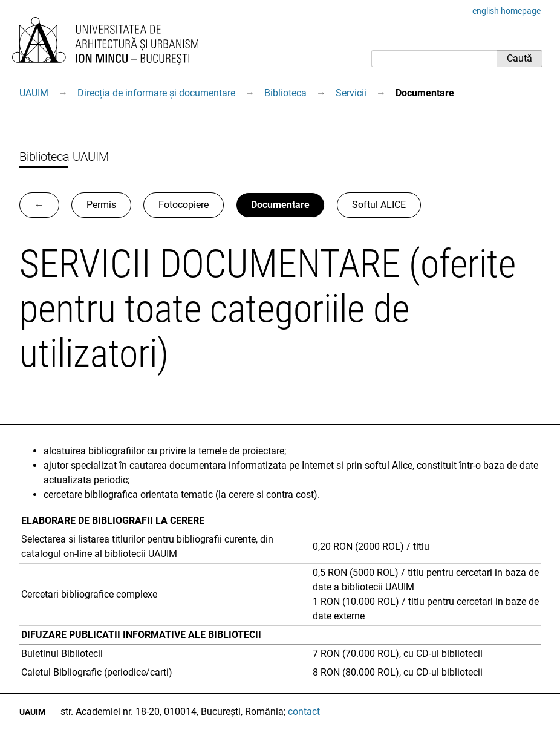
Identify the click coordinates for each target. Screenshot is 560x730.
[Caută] (434, 59)
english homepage (506, 11)
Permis (101, 205)
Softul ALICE (379, 205)
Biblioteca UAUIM (64, 157)
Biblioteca (285, 93)
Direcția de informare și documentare (156, 93)
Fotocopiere (184, 205)
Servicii (351, 93)
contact (304, 712)
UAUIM (34, 93)
